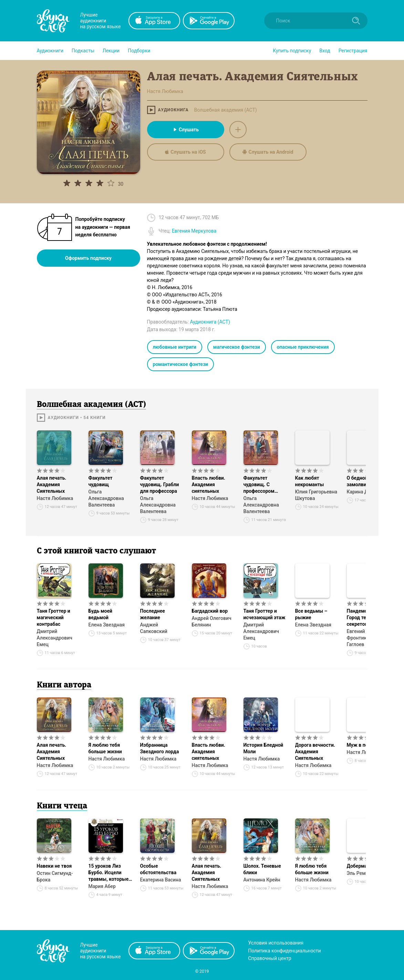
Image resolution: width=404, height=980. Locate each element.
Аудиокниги (50, 51)
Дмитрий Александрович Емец (55, 638)
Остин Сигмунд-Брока (55, 876)
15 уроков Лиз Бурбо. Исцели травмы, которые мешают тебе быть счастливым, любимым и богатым (110, 873)
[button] (50, 51)
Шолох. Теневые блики (262, 869)
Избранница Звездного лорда (160, 748)
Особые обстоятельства (158, 869)
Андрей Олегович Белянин (212, 621)
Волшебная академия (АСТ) (225, 110)
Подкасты (83, 51)
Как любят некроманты (310, 481)
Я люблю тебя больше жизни (105, 748)
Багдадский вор (210, 611)
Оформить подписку (88, 258)
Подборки (139, 51)
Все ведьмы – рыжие (311, 614)
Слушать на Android (268, 152)
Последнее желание (153, 614)
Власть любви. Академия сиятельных (209, 484)
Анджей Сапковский (154, 628)
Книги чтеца (62, 806)
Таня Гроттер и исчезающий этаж (265, 614)
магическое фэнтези (237, 347)
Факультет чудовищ (101, 481)
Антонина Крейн (262, 880)
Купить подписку (292, 51)
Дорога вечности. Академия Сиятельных (315, 752)
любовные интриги (175, 347)
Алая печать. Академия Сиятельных (52, 484)
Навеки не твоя (54, 866)
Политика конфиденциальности (285, 951)
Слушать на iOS (185, 152)
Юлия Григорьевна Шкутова (316, 495)
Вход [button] (325, 51)
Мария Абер (102, 886)
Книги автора (64, 685)
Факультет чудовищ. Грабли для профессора (160, 484)
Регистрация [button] (353, 51)
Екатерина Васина (161, 880)
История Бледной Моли (263, 748)
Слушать (185, 130)
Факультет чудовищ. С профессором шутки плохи (259, 485)
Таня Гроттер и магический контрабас (54, 617)
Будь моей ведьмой (101, 614)
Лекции (111, 51)
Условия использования (276, 943)
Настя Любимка (55, 498)
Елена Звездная (107, 625)
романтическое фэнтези (181, 364)
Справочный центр (270, 958)
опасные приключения (303, 347)
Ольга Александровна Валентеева (106, 498)
